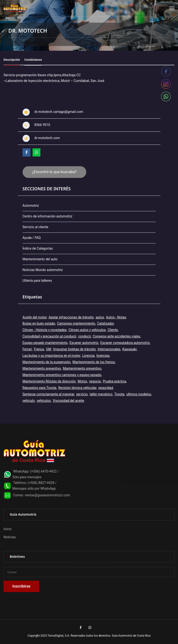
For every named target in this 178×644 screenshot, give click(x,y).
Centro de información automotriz (48, 216)
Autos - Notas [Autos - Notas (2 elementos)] (116, 317)
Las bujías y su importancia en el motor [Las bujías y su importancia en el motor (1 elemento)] (51, 356)
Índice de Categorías (38, 248)
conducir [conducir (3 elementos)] (84, 336)
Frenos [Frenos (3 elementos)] (39, 349)
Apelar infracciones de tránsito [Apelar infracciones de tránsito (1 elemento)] (71, 317)
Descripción (12, 60)
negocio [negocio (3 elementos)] (95, 381)
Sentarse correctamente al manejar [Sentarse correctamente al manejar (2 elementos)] (48, 394)
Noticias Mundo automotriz (43, 270)
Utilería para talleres (37, 281)
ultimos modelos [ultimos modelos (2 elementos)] (139, 394)
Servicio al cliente (36, 227)
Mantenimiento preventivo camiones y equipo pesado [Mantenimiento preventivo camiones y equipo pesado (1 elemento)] (62, 375)
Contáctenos (33, 60)
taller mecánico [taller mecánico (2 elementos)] (101, 394)
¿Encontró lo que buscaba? (54, 172)
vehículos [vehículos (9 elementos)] (44, 401)
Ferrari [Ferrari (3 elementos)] (27, 349)
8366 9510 (42, 125)
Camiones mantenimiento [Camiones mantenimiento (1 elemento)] (76, 323)
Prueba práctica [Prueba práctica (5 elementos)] (115, 381)
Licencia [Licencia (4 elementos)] (88, 356)
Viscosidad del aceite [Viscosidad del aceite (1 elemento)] (68, 401)
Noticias (10, 537)
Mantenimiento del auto (40, 259)
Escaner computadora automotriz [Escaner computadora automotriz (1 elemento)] (125, 343)
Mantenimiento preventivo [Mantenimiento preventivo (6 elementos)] (82, 368)
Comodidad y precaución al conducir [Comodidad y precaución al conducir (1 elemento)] (49, 336)
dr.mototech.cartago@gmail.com (59, 112)
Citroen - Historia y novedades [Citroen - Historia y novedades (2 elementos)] (45, 330)
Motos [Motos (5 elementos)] (82, 381)
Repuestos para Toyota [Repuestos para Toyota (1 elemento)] (39, 388)
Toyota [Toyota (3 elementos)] (119, 394)
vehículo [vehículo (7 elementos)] (29, 401)
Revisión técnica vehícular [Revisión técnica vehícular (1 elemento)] (77, 388)
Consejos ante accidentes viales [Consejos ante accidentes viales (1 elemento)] (116, 336)
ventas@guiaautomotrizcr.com (47, 495)
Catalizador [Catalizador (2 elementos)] (105, 323)
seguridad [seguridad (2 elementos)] (106, 388)
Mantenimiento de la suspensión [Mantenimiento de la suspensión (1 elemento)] (47, 362)
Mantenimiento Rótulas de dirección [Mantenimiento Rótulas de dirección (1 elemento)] (49, 381)
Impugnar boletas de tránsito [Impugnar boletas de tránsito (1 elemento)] (75, 349)
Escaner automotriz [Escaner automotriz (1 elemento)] (84, 343)
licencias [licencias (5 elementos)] (103, 356)
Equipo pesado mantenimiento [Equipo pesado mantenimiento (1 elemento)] (45, 343)
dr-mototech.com (47, 138)
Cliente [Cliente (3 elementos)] (113, 330)
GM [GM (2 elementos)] (49, 349)
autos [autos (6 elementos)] (100, 317)
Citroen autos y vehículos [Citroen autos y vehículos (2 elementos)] (87, 330)
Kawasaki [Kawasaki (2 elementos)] (130, 349)
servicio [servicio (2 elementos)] (82, 394)
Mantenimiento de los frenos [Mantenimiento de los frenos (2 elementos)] (94, 362)
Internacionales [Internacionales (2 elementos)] (109, 349)
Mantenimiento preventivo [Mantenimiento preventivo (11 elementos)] (42, 368)
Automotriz (31, 206)
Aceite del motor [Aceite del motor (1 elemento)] (35, 317)
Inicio (8, 529)
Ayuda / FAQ (32, 238)
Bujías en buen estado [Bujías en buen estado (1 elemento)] (39, 323)
